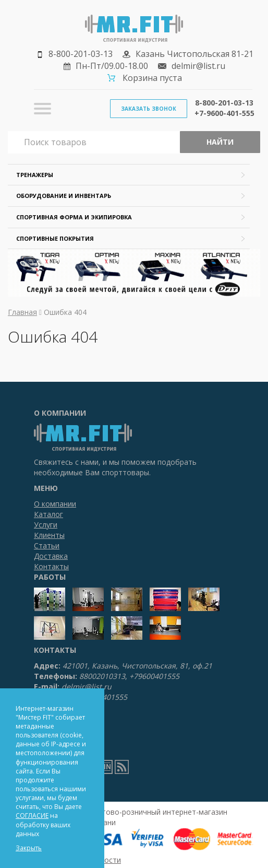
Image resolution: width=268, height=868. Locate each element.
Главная (22, 312)
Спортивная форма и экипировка (74, 217)
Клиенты (49, 535)
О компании (55, 504)
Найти (220, 142)
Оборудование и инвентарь (64, 196)
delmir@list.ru (198, 66)
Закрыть (29, 848)
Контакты (51, 566)
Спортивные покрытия (55, 238)
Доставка (51, 556)
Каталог (48, 514)
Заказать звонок (149, 109)
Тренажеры (35, 175)
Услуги (46, 525)
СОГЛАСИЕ (32, 816)
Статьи (47, 546)
